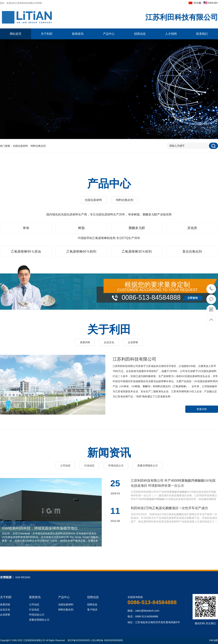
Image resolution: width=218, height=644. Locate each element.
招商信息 (140, 34)
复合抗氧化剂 (192, 252)
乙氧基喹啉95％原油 (26, 252)
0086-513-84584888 (211, 289)
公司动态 (65, 466)
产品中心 (109, 34)
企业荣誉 (133, 342)
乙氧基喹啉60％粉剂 (81, 252)
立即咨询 (193, 298)
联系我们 (202, 34)
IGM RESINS (23, 577)
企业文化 (109, 342)
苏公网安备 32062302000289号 (108, 640)
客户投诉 (92, 610)
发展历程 (85, 342)
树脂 (81, 228)
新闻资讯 (78, 34)
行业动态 (89, 466)
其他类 (192, 228)
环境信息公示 (116, 466)
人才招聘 (171, 34)
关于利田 (47, 34)
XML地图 (214, 640)
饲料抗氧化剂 (38, 146)
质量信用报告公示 (148, 466)
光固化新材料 (20, 146)
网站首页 (16, 34)
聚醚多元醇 (137, 228)
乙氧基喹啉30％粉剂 (137, 252)
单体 (26, 228)
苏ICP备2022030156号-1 (80, 640)
